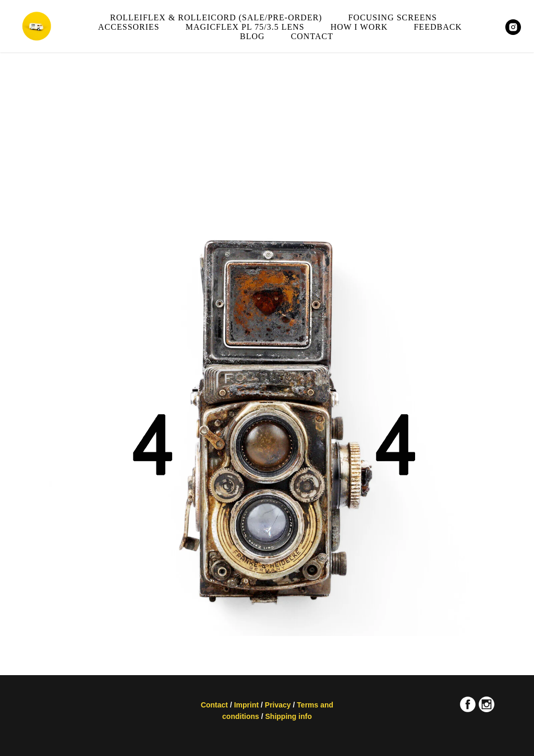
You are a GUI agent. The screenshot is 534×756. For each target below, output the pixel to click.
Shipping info (289, 716)
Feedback (438, 27)
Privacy (278, 705)
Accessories (129, 27)
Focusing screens (393, 17)
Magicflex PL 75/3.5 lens (245, 27)
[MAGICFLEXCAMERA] (513, 27)
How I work (359, 27)
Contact (312, 36)
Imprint (246, 705)
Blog (252, 36)
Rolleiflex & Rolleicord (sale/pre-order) (216, 17)
